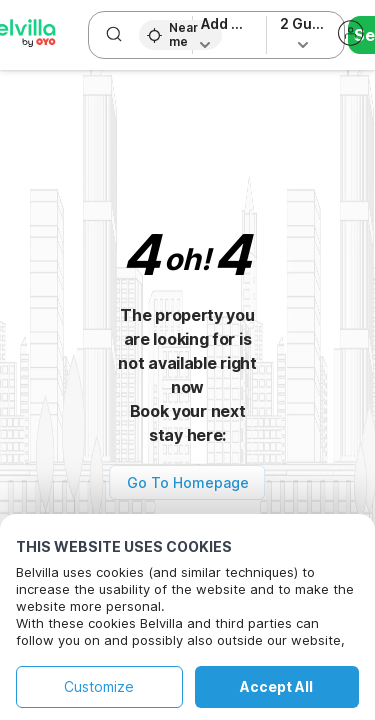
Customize (99, 686)
